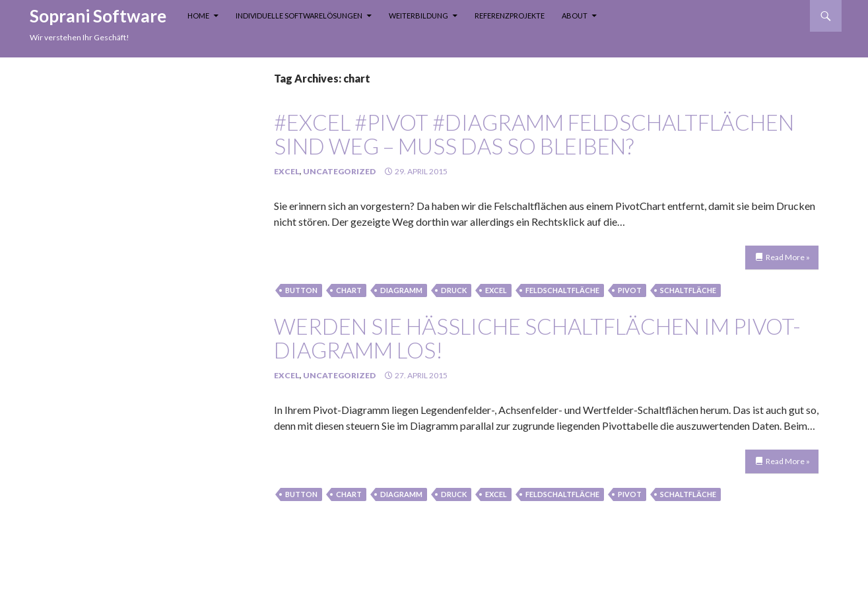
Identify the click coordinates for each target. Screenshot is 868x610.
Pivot (630, 290)
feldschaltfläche (562, 290)
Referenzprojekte (510, 16)
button (301, 290)
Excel (287, 171)
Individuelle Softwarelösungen (299, 16)
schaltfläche (688, 290)
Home (198, 16)
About (575, 16)
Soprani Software (98, 16)
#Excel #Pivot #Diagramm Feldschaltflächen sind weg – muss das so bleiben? (534, 134)
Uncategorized (339, 171)
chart (349, 290)
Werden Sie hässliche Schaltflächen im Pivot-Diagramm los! (537, 338)
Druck (454, 290)
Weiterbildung (418, 16)
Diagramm (401, 290)
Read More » (788, 257)
